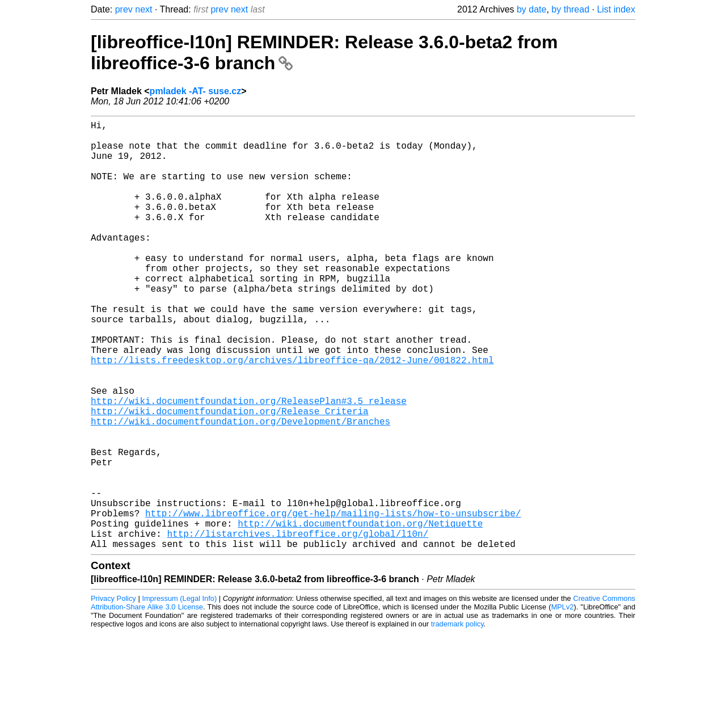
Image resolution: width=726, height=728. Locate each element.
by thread (570, 9)
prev (124, 9)
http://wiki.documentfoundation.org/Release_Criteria (230, 477)
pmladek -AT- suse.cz (196, 91)
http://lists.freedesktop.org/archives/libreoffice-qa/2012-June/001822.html (292, 414)
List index (616, 9)
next (143, 9)
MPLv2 (563, 702)
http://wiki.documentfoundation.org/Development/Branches (240, 489)
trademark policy (457, 719)
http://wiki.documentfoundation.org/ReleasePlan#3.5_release (249, 464)
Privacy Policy (113, 694)
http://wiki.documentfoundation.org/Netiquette (360, 614)
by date (531, 9)
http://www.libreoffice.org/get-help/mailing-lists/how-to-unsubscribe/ (333, 601)
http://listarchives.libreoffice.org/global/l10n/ (297, 626)
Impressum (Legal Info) (179, 694)
